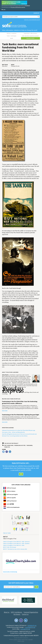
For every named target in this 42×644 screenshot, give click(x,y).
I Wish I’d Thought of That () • (14, 545)
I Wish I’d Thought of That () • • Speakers (16, 543)
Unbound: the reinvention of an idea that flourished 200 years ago (19, 430)
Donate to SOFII (30, 38)
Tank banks (29, 445)
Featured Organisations (31, 612)
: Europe (10, 547)
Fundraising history (20, 445)
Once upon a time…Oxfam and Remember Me (13, 432)
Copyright (30, 639)
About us (7, 612)
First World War (9, 445)
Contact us (25, 614)
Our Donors (17, 614)
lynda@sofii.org (32, 625)
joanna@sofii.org (25, 629)
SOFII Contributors (17, 612)
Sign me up (36, 13)
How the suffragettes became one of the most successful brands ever (19, 434)
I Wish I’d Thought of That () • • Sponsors (16, 542)
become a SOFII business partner (18, 7)
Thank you (7, 447)
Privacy (19, 639)
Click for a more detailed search (32, 20)
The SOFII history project (11, 443)
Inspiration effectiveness (30, 33)
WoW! (12, 38)
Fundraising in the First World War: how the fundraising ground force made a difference (20, 402)
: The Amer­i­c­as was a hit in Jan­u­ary (15, 549)
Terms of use (24, 639)
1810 (23, 641)
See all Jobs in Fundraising (10, 572)
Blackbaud (28, 6)
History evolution (12, 33)
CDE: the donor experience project (30, 36)
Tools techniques (12, 36)
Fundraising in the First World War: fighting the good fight (21, 415)
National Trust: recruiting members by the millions (15, 436)
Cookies (15, 639)
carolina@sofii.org (30, 627)
